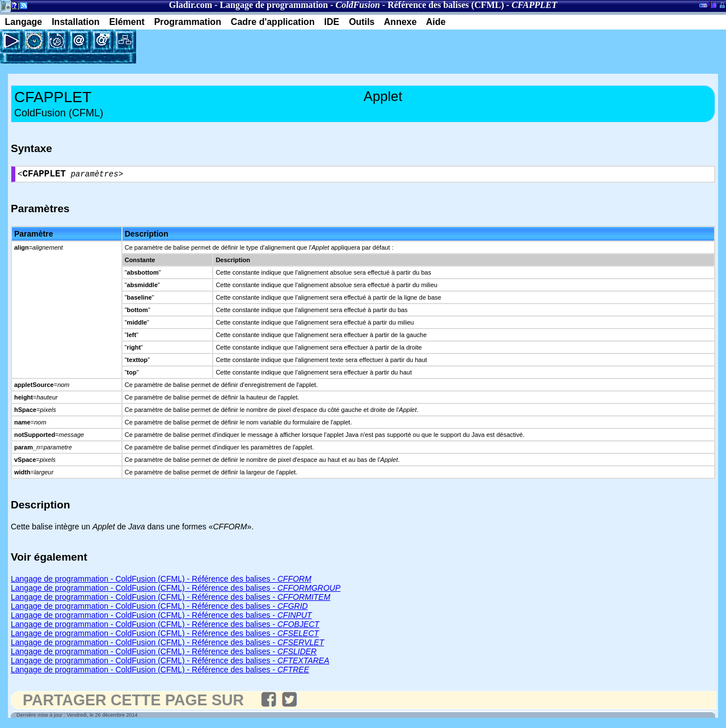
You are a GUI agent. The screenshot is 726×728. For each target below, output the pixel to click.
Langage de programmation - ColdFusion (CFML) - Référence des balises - (161, 581)
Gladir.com (191, 5)
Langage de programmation (274, 5)
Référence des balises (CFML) (446, 5)
